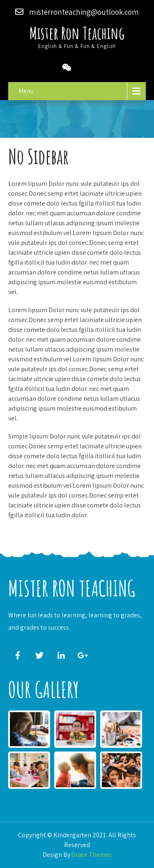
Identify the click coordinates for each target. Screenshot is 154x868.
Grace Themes (92, 855)
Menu (26, 91)
